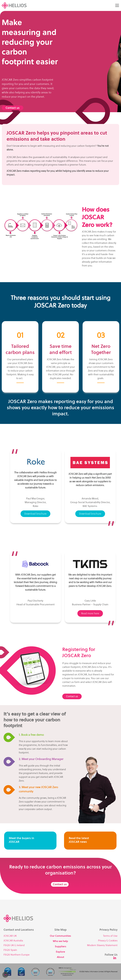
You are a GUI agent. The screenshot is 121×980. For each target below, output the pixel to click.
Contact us (13, 108)
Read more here (90, 613)
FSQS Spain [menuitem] (10, 950)
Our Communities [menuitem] (60, 936)
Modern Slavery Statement (102, 945)
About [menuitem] (60, 957)
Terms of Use (110, 936)
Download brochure (35, 514)
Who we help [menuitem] (60, 941)
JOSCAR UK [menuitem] (10, 936)
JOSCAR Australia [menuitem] (13, 941)
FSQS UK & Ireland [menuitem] (14, 945)
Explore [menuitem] (60, 952)
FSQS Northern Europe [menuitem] (17, 955)
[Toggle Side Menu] (117, 5)
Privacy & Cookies (108, 941)
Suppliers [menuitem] (60, 947)
